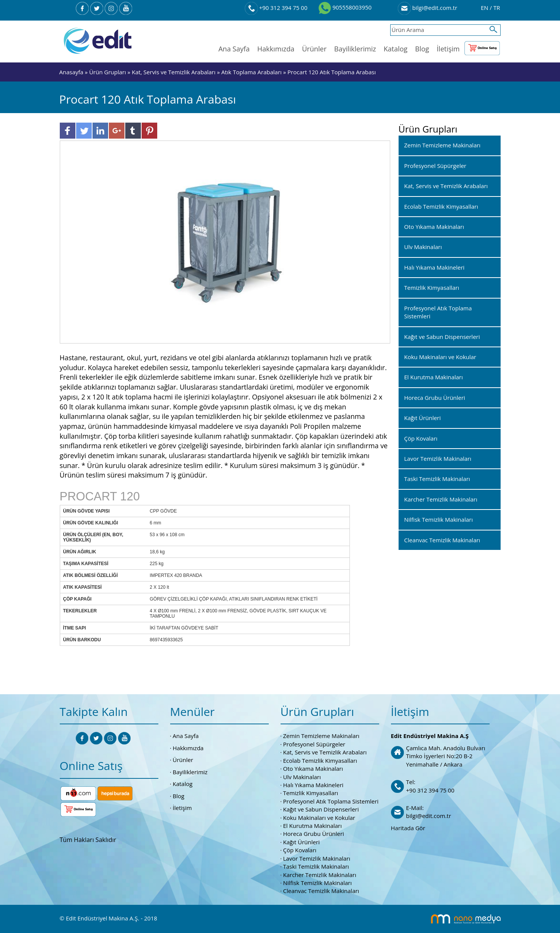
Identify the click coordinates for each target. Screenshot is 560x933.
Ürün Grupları (108, 72)
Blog (422, 49)
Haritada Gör (408, 828)
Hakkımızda (276, 49)
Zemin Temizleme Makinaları (321, 736)
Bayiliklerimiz (355, 49)
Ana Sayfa (234, 49)
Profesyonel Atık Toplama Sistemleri (331, 801)
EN (485, 8)
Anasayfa (72, 72)
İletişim (448, 49)
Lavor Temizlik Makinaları (317, 858)
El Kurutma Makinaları (313, 826)
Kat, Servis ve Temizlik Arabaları (174, 72)
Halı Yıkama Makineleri (314, 785)
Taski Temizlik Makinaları (316, 866)
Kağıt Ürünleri (302, 842)
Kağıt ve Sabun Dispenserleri (321, 809)
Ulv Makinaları (302, 777)
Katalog (396, 49)
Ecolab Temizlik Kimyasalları (320, 760)
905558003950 (345, 7)
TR (497, 8)
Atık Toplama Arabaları (251, 72)
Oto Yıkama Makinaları (313, 768)
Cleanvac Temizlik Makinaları (321, 891)
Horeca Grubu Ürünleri (314, 834)
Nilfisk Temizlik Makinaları (317, 883)
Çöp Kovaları (300, 850)
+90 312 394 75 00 (276, 8)
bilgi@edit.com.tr (428, 8)
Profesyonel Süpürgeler (314, 744)
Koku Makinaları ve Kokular (319, 818)
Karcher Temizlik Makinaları (320, 875)
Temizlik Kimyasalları (311, 793)
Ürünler (314, 49)
